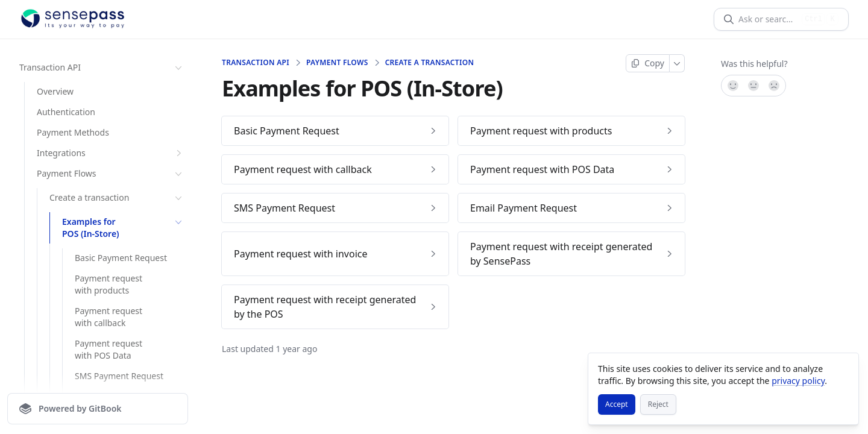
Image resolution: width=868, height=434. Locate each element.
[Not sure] (753, 86)
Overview (55, 91)
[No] (775, 86)
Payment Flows (111, 174)
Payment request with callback (108, 317)
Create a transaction (117, 198)
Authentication (66, 112)
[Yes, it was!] (732, 86)
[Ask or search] (768, 19)
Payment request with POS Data (108, 349)
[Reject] (658, 404)
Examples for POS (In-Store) (123, 228)
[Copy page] (648, 63)
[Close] (844, 368)
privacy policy (798, 381)
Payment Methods (73, 132)
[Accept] (617, 404)
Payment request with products (108, 284)
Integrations (111, 153)
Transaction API (102, 68)
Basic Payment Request (121, 258)
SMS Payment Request (119, 376)
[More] (677, 63)
